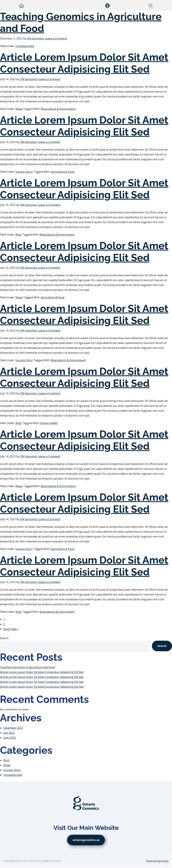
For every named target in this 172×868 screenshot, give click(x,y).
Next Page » (11, 629)
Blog (18, 235)
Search (4, 638)
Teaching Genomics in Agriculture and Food (27, 667)
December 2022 (13, 728)
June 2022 (10, 738)
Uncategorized (25, 46)
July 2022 (9, 733)
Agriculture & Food (62, 172)
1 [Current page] (4, 619)
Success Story (24, 172)
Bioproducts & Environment (58, 109)
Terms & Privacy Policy (157, 861)
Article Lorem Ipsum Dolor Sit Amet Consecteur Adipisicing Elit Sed (84, 63)
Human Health (49, 423)
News (19, 109)
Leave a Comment (56, 38)
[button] (150, 5)
